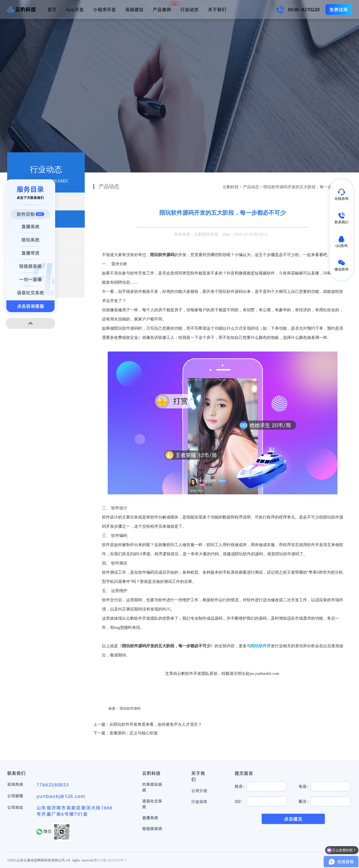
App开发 (75, 9)
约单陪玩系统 (152, 787)
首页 (52, 9)
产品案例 (162, 9)
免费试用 (339, 9)
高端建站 (134, 9)
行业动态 (190, 9)
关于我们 (217, 9)
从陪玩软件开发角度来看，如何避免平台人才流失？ (156, 724)
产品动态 (251, 187)
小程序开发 (105, 9)
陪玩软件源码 (130, 708)
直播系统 (150, 818)
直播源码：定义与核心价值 (134, 733)
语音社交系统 (152, 804)
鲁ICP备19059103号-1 (110, 860)
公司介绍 (199, 791)
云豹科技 (231, 187)
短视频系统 (152, 829)
